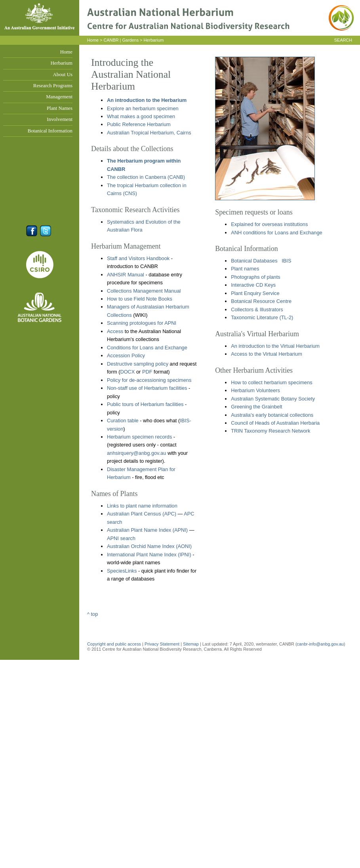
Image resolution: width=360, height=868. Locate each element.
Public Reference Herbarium (139, 124)
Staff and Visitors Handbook (138, 258)
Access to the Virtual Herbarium (267, 354)
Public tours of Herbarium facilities (145, 404)
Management (59, 97)
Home (66, 52)
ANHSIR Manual (126, 275)
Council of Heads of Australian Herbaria (275, 423)
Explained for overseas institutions (269, 224)
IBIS (286, 261)
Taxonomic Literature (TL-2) (262, 317)
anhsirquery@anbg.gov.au (136, 453)
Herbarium (62, 63)
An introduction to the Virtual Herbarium (275, 346)
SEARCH (343, 40)
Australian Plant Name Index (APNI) (147, 530)
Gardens (130, 40)
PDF (147, 372)
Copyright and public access (114, 644)
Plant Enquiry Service (255, 293)
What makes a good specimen (141, 116)
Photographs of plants (256, 277)
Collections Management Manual (144, 291)
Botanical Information (50, 131)
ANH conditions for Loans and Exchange (277, 233)
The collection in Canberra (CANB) (146, 177)
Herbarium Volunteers (255, 390)
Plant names (245, 269)
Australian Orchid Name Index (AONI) (149, 546)
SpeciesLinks (122, 571)
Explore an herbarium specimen (143, 108)
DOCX (127, 372)
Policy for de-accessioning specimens (149, 380)
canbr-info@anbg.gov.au (320, 644)
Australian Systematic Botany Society (273, 399)
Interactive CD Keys (253, 285)
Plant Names (60, 108)
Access (115, 331)
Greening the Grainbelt (256, 407)
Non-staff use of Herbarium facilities (147, 388)
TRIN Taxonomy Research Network (270, 431)
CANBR (111, 40)
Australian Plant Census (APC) (142, 514)
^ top (92, 614)
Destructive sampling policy (138, 364)
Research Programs (53, 86)
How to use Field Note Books (140, 299)
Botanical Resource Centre (261, 301)
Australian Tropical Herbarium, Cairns (149, 133)
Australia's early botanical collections (272, 415)
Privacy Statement (163, 644)
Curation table (123, 421)
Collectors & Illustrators (257, 309)
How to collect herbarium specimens (272, 382)
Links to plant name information (142, 506)
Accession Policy (126, 355)
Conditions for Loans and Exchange (147, 348)
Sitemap (191, 644)
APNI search (121, 538)
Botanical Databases (254, 261)
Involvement (60, 119)
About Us (63, 75)
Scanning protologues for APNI (142, 323)
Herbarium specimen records (139, 437)
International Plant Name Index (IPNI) (149, 555)
